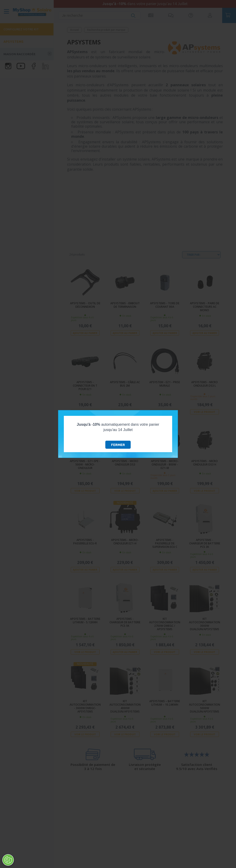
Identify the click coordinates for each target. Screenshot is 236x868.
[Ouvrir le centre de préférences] (8, 860)
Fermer (118, 445)
